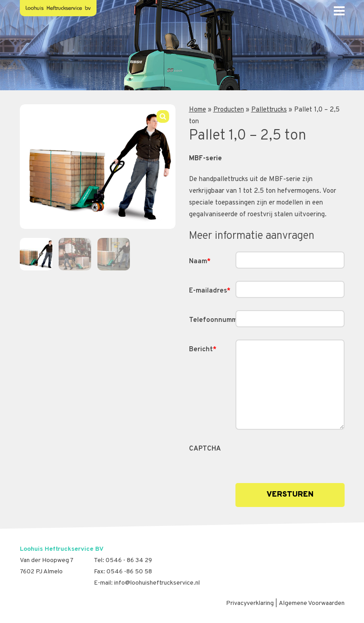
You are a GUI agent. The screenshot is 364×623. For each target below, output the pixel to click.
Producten (229, 110)
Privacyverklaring (250, 603)
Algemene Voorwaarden (312, 603)
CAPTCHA (205, 449)
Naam (200, 262)
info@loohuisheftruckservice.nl (157, 583)
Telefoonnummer (212, 320)
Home (198, 110)
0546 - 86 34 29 (129, 560)
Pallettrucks (269, 110)
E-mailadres (210, 291)
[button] (163, 116)
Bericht (203, 350)
